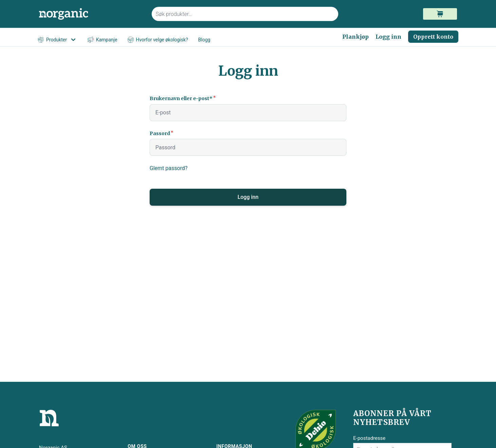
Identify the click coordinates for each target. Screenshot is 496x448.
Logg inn (388, 37)
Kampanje (102, 40)
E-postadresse (369, 438)
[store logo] (91, 14)
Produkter (58, 40)
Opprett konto (433, 37)
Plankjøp (356, 37)
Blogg (204, 40)
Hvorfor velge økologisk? (158, 40)
